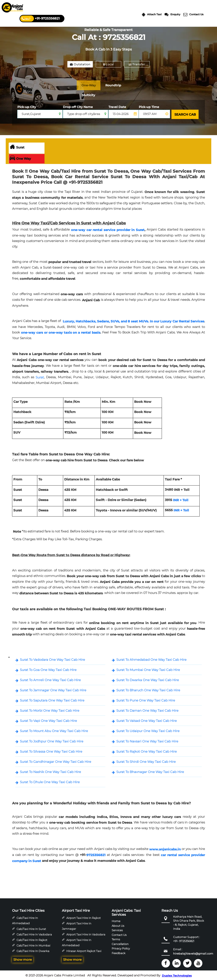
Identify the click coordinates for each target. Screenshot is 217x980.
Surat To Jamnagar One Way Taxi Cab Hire (53, 689)
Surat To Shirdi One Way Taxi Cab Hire (146, 761)
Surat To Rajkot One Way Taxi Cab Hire (147, 751)
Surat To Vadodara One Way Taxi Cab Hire (52, 659)
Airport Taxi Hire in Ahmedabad (77, 942)
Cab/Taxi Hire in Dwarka (33, 950)
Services (117, 930)
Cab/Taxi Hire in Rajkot (32, 939)
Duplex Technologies (177, 975)
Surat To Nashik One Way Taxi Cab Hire (50, 771)
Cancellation (120, 943)
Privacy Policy (121, 948)
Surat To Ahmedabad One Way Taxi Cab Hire (151, 659)
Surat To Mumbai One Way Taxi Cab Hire (148, 669)
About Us (118, 925)
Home (116, 920)
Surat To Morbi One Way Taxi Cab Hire (50, 710)
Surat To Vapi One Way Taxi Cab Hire (48, 720)
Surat (17, 147)
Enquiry (172, 15)
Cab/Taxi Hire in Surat (31, 928)
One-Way (90, 85)
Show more (23, 959)
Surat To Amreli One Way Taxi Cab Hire (50, 679)
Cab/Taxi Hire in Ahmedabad (25, 920)
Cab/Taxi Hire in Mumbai (33, 945)
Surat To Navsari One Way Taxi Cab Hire (147, 741)
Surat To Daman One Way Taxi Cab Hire (147, 710)
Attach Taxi (152, 15)
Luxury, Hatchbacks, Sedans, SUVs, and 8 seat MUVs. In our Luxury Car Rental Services (134, 320)
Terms (116, 939)
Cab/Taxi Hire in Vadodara (34, 934)
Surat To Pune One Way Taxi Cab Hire (146, 700)
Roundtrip (119, 85)
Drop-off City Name (78, 107)
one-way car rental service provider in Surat (108, 229)
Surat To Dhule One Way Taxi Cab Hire (50, 781)
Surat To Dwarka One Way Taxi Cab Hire (148, 679)
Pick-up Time (149, 107)
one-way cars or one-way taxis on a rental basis (61, 332)
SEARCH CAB (184, 114)
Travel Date (117, 107)
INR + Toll (181, 499)
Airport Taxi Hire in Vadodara (86, 934)
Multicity (90, 95)
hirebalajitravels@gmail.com (193, 953)
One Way (20, 158)
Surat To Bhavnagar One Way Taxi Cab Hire (150, 771)
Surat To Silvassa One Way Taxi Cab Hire (51, 751)
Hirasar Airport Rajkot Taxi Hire (82, 953)
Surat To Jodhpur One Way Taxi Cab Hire (52, 741)
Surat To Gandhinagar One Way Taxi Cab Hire (56, 761)
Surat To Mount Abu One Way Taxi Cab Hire (54, 730)
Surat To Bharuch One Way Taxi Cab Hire (148, 689)
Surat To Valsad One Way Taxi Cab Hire (147, 720)
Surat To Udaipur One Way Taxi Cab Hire (148, 730)
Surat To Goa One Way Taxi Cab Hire (48, 669)
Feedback (119, 952)
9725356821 (96, 854)
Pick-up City (27, 107)
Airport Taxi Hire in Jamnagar (77, 925)
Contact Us (193, 15)
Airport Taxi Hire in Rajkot (83, 917)
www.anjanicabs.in (165, 849)
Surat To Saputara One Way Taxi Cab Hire (52, 700)
